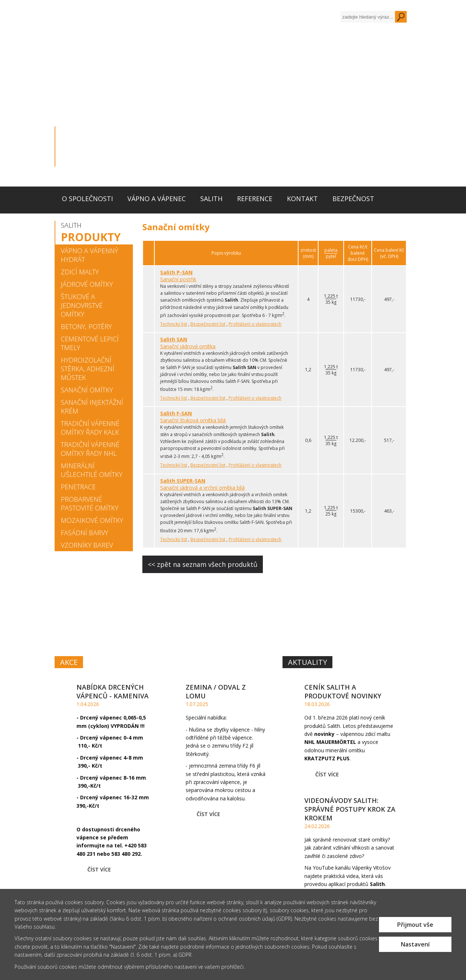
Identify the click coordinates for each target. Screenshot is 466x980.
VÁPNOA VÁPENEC (144, 612)
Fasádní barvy (84, 533)
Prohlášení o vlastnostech (255, 324)
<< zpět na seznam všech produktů (203, 564)
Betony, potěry (86, 326)
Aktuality (307, 662)
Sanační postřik (178, 279)
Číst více (99, 869)
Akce (69, 662)
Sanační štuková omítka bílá (193, 420)
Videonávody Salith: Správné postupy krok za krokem (350, 809)
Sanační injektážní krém (92, 407)
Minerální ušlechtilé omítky (92, 470)
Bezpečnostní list (208, 324)
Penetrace (78, 487)
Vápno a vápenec (157, 199)
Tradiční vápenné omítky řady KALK (90, 428)
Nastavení (415, 944)
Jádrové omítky (87, 284)
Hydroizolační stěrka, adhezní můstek (88, 369)
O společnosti (87, 199)
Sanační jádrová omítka (188, 346)
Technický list (174, 324)
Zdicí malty (80, 272)
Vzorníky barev (87, 545)
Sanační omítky (87, 390)
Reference (255, 199)
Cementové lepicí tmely (90, 343)
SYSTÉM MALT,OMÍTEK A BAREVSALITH (341, 613)
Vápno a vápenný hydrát (89, 255)
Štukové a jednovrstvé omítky (82, 305)
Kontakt (302, 199)
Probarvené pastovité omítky (90, 503)
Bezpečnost (353, 199)
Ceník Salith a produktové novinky (343, 691)
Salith (211, 199)
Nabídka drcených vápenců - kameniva (112, 691)
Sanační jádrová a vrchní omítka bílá (202, 488)
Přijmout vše (415, 925)
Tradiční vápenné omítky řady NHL (90, 449)
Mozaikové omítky (92, 520)
